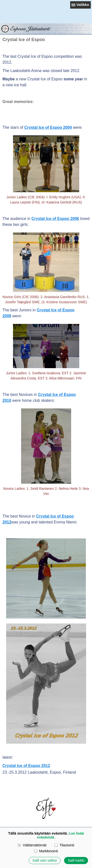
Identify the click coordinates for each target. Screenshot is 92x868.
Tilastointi (64, 845)
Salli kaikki (76, 860)
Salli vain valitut (45, 860)
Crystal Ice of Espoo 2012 (26, 766)
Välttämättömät (32, 845)
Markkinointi (46, 851)
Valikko (83, 5)
